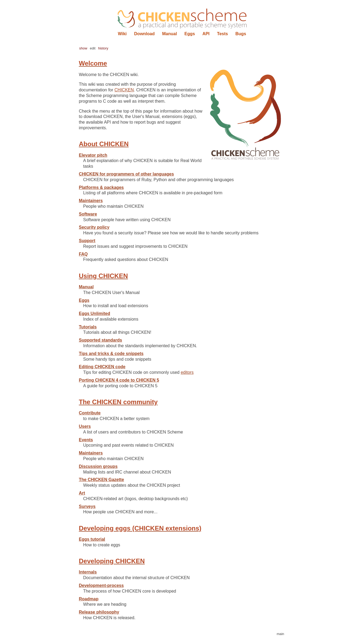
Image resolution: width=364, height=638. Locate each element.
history (103, 48)
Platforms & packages (101, 187)
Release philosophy (99, 612)
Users (85, 426)
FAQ (83, 254)
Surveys (87, 506)
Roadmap (89, 599)
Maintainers (91, 201)
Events (86, 440)
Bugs (241, 34)
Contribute (90, 413)
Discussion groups (98, 466)
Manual (170, 34)
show (83, 48)
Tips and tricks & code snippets (111, 354)
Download (144, 34)
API (206, 34)
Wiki (122, 34)
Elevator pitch (93, 155)
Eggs (190, 34)
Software (88, 214)
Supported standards (101, 340)
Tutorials (88, 327)
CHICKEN (124, 90)
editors (187, 372)
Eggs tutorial (92, 539)
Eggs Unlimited (95, 313)
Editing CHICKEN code (102, 367)
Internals (88, 572)
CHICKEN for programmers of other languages (127, 174)
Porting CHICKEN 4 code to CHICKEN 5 (119, 380)
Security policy (94, 227)
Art (82, 493)
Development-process (101, 585)
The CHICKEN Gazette (102, 480)
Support (87, 241)
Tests (223, 34)
